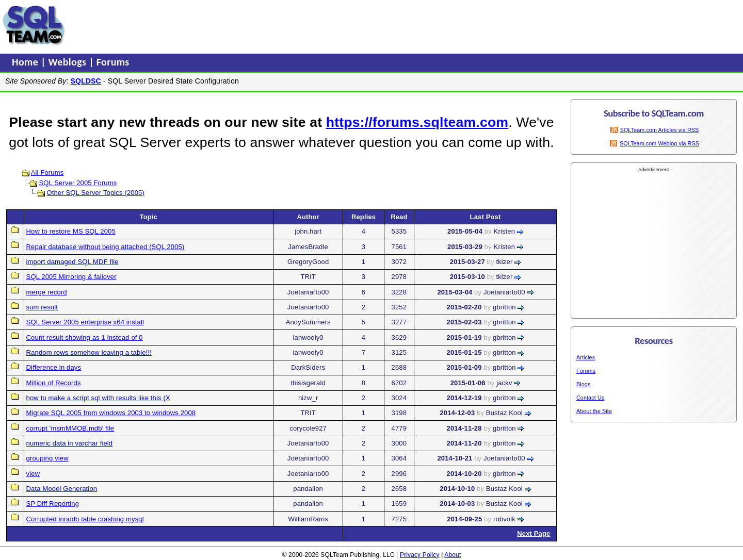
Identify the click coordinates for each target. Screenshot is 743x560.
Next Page (534, 533)
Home (26, 62)
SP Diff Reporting (53, 504)
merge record (47, 292)
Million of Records (54, 383)
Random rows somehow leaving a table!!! (89, 352)
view (33, 474)
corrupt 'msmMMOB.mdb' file (70, 428)
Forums (113, 62)
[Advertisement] (265, 25)
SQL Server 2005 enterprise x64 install (85, 322)
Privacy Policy (420, 555)
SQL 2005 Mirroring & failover (71, 277)
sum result (42, 307)
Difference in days (54, 367)
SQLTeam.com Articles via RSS (660, 130)
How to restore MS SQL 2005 (71, 231)
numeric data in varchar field (70, 443)
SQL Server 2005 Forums (78, 183)
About (453, 555)
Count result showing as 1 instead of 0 (85, 337)
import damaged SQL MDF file (72, 262)
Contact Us (590, 398)
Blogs (583, 384)
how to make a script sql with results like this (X (98, 398)
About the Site (594, 411)
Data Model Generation (62, 489)
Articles (586, 357)
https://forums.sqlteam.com (417, 122)
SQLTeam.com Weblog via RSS (659, 143)
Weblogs (69, 62)
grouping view (47, 458)
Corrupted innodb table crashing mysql (85, 519)
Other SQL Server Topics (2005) (95, 193)
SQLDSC (86, 81)
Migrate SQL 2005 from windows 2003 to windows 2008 (111, 413)
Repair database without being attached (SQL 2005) (106, 247)
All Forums (47, 172)
